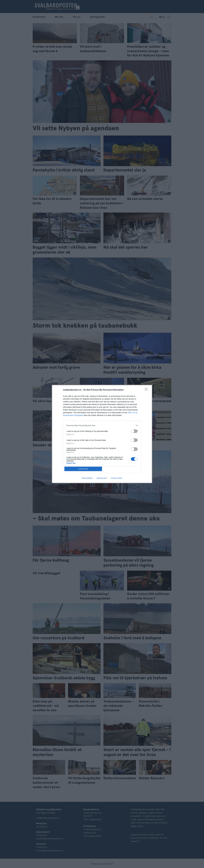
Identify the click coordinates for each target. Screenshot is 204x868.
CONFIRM (83, 469)
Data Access (102, 478)
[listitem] (102, 425)
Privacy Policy (117, 478)
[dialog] (102, 434)
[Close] (147, 390)
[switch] (134, 431)
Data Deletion (87, 478)
